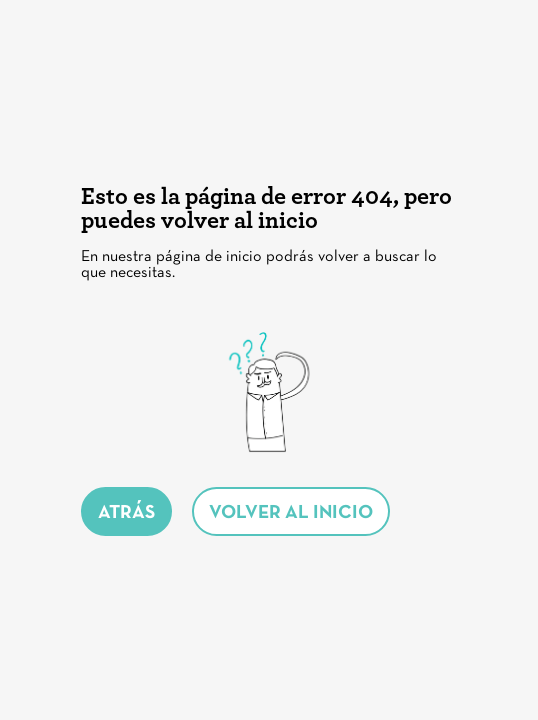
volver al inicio (291, 513)
